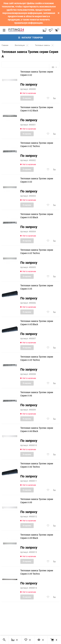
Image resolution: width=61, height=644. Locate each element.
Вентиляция (20, 45)
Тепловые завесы (43, 45)
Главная (5, 45)
